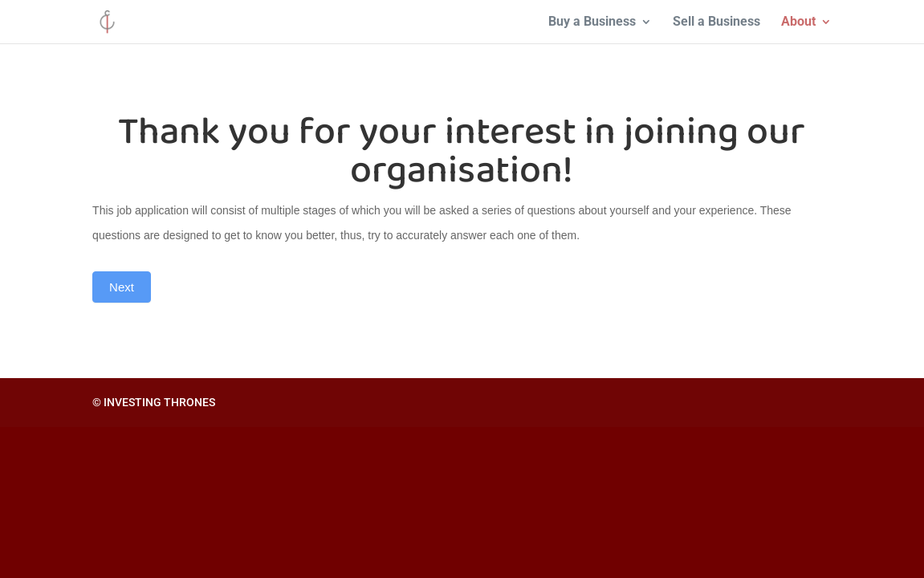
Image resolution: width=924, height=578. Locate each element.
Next (122, 287)
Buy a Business (592, 22)
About (798, 22)
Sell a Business (716, 22)
